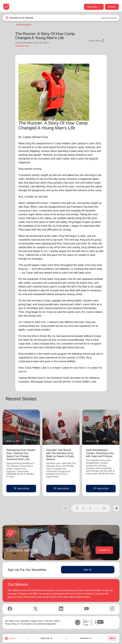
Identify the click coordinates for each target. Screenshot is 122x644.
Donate (112, 7)
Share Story (97, 41)
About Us (47, 638)
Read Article (21, 489)
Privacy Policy (11, 624)
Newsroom (23, 25)
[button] (116, 508)
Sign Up (88, 570)
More (112, 638)
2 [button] (83, 508)
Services (86, 638)
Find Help (94, 7)
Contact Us (104, 550)
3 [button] (90, 508)
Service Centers (109, 18)
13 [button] (104, 508)
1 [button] (77, 508)
